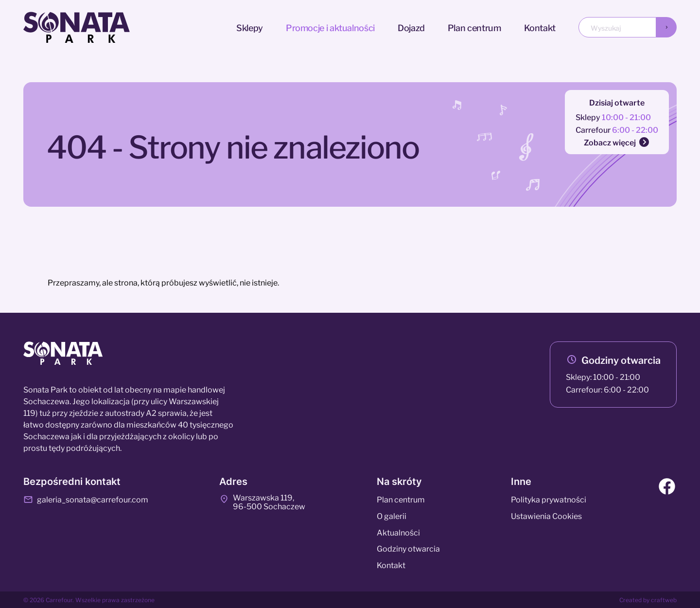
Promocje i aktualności (330, 27)
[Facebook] (667, 488)
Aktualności (398, 532)
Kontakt (540, 27)
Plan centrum (474, 27)
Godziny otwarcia (621, 359)
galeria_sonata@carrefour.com (86, 499)
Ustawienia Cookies (546, 516)
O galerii (392, 516)
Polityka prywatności (549, 499)
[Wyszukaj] (666, 27)
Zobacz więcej (617, 142)
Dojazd (411, 27)
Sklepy (250, 27)
